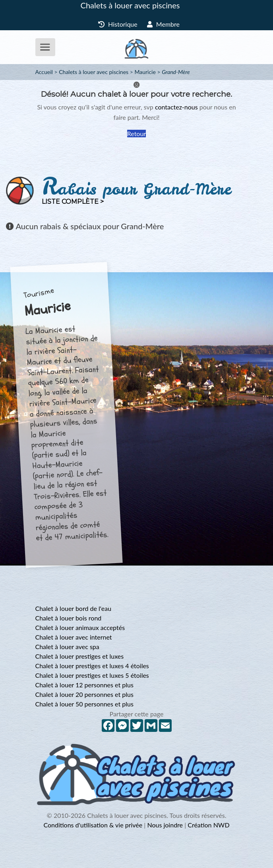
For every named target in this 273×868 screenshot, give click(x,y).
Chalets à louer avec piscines (130, 5)
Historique (118, 24)
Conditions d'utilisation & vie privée (93, 825)
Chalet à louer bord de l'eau (74, 608)
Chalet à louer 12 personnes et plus (84, 685)
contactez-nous (176, 107)
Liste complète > (73, 202)
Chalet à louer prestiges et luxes (80, 656)
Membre (163, 24)
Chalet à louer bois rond (69, 618)
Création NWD (208, 825)
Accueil (44, 72)
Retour (136, 134)
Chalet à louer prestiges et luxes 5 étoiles (92, 675)
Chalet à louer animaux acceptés (80, 627)
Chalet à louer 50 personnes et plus (84, 704)
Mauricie (145, 72)
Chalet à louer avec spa (67, 647)
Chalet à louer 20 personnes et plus (84, 694)
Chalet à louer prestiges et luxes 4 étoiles (92, 666)
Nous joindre (165, 825)
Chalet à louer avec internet (74, 637)
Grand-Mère (176, 72)
